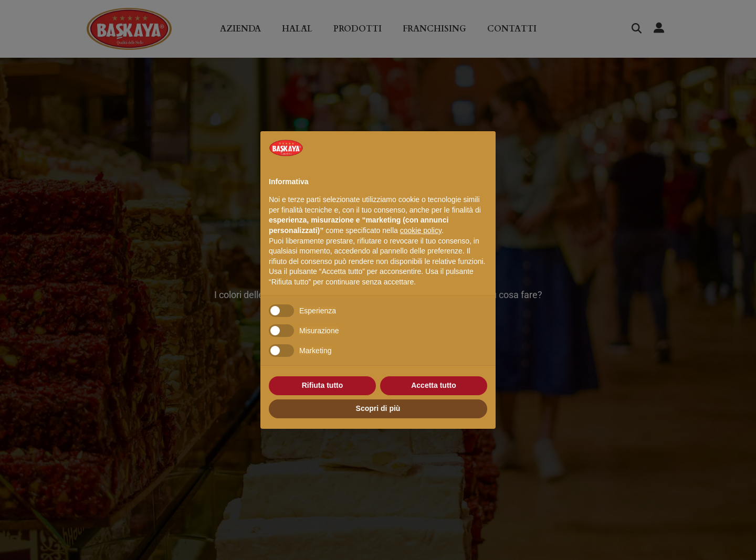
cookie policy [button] (421, 230)
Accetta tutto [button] (434, 385)
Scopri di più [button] (378, 408)
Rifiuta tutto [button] (323, 385)
